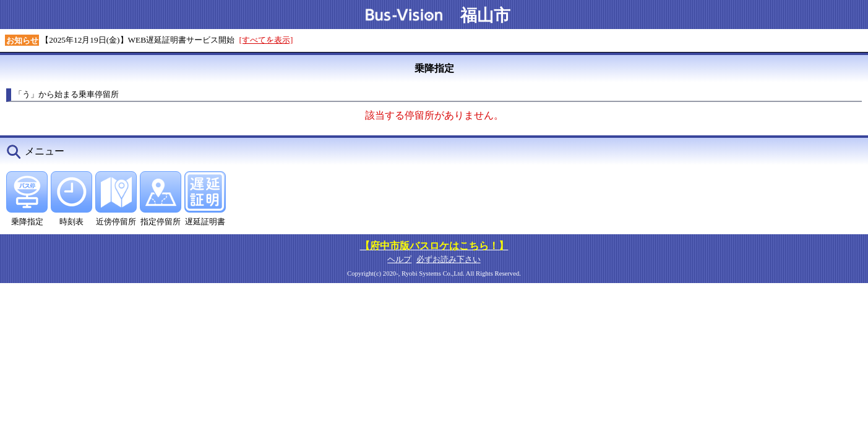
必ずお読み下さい (449, 259)
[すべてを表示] (266, 40)
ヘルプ (399, 259)
